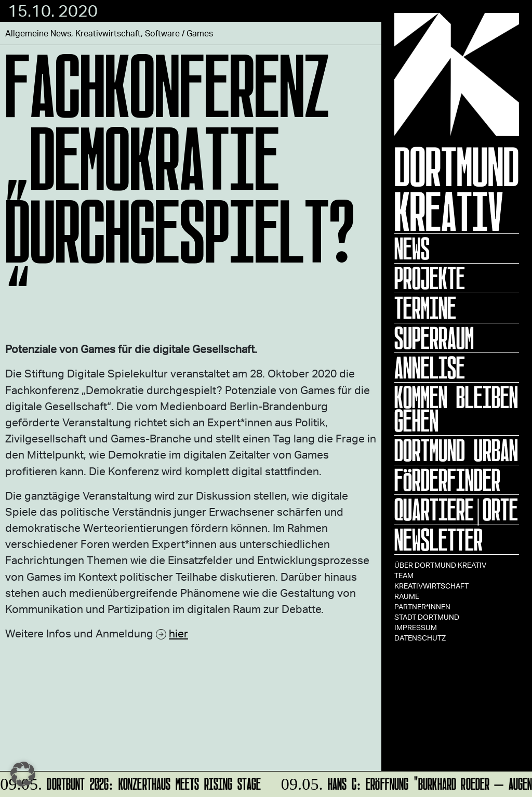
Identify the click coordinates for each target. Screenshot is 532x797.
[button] (23, 774)
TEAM (404, 575)
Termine (425, 308)
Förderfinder (447, 480)
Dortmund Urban (456, 450)
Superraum (434, 338)
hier (178, 633)
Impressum (416, 627)
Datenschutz (420, 638)
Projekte (430, 278)
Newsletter (438, 540)
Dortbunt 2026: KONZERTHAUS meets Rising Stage (131, 782)
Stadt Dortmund (427, 617)
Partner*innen (422, 606)
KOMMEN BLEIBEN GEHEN (456, 409)
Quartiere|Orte (456, 509)
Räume (407, 596)
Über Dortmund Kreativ (440, 565)
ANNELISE (430, 368)
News (412, 249)
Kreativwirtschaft (431, 586)
